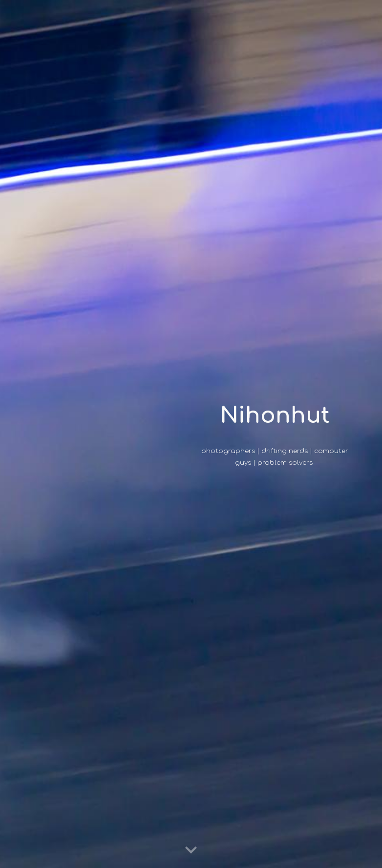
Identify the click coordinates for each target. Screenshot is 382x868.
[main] (275, 416)
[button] (191, 850)
